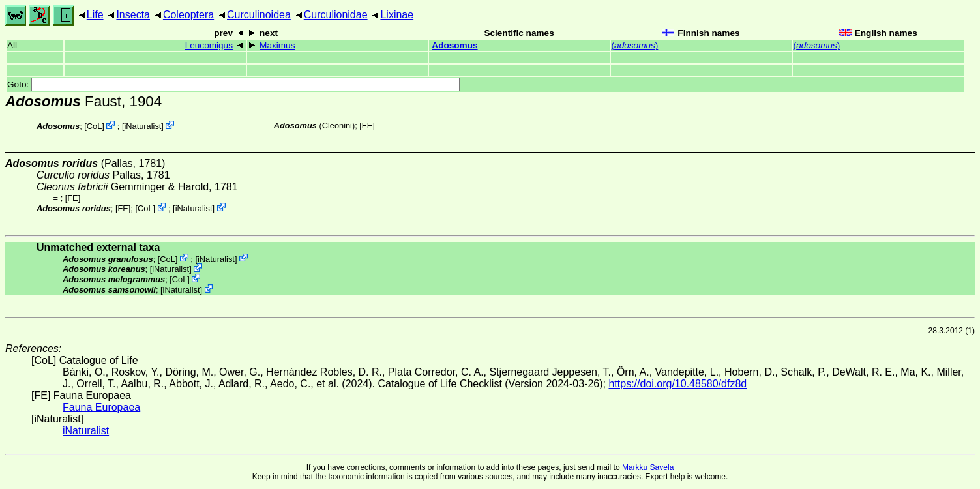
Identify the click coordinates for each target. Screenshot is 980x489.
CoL (94, 126)
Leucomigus (209, 45)
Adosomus (454, 45)
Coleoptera (188, 15)
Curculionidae (336, 15)
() (635, 45)
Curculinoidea (259, 15)
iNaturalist (142, 126)
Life (95, 15)
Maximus (277, 45)
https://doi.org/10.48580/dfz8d (677, 384)
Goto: (233, 84)
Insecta (133, 15)
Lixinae (397, 15)
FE (367, 126)
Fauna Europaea (101, 407)
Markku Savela (648, 467)
